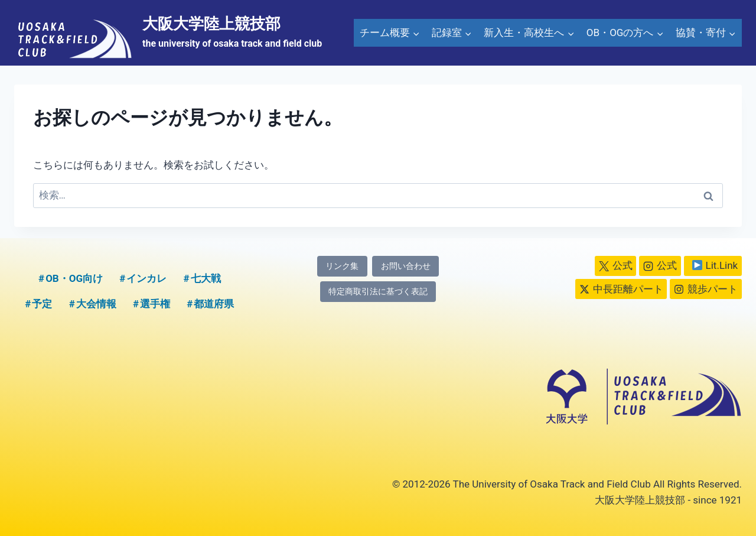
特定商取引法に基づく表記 (378, 292)
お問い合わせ (406, 266)
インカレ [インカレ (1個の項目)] (146, 278)
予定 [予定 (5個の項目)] (42, 304)
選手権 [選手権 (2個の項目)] (155, 304)
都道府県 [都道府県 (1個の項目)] (214, 304)
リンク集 (342, 266)
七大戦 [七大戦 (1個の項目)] (206, 278)
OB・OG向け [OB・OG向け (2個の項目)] (74, 278)
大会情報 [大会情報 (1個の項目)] (96, 304)
